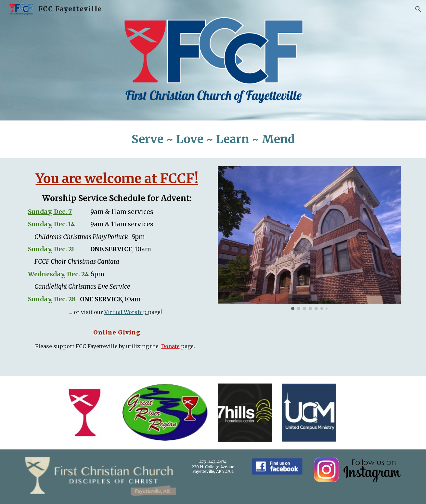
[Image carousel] (309, 238)
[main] (213, 139)
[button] (418, 9)
